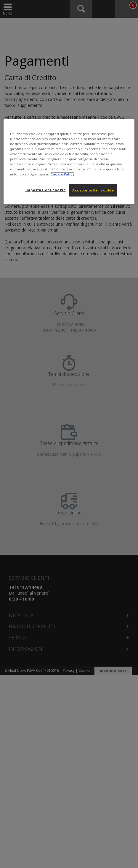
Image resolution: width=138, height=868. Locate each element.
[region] (69, 161)
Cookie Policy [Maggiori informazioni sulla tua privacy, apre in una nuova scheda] (62, 174)
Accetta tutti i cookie (93, 190)
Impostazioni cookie (46, 190)
